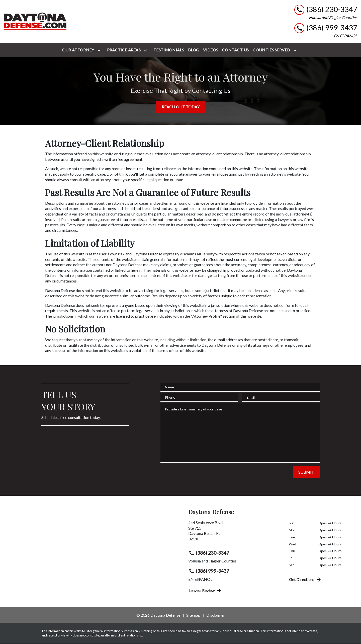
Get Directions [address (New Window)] (305, 580)
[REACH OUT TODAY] (181, 107)
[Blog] (194, 50)
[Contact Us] (235, 50)
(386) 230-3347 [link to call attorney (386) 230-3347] (209, 553)
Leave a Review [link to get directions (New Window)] (205, 591)
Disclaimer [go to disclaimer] (216, 615)
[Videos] (211, 50)
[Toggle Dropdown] (100, 50)
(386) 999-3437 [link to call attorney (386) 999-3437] (209, 571)
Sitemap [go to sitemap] (193, 615)
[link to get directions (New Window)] (235, 533)
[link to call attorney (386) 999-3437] (326, 28)
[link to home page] (35, 21)
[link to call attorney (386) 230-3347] (326, 9)
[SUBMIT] (306, 472)
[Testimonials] (169, 50)
